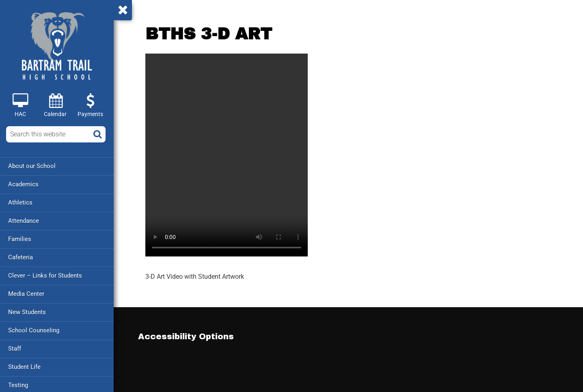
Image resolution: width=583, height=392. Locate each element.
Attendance (24, 221)
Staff (15, 349)
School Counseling (34, 330)
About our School (32, 166)
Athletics (20, 202)
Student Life (24, 367)
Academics (23, 184)
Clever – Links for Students (45, 276)
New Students (27, 312)
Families (20, 239)
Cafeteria (21, 257)
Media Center (26, 294)
